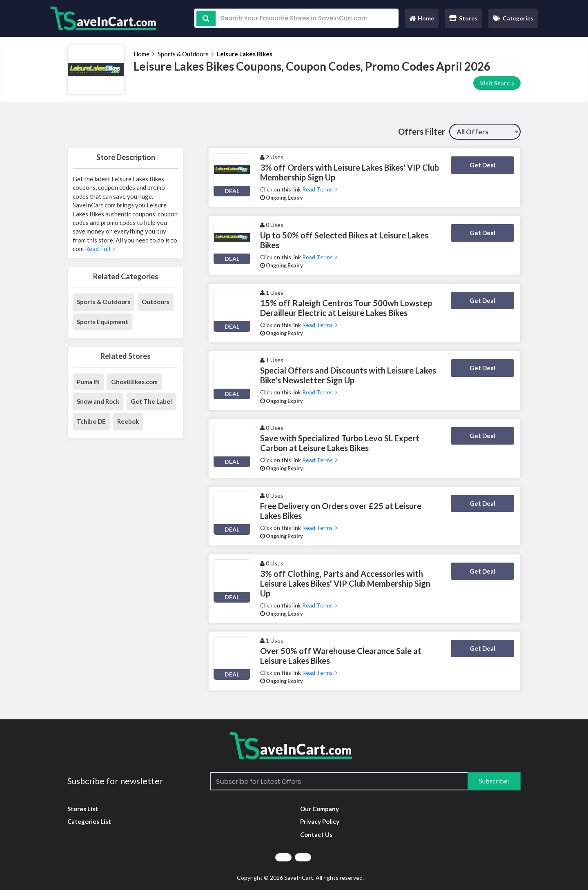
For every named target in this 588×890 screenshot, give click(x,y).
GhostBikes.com (134, 382)
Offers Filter (422, 131)
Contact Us (316, 834)
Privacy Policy (320, 821)
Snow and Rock (98, 401)
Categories (513, 18)
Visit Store (497, 83)
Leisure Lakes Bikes (245, 54)
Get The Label (151, 401)
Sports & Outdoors (183, 54)
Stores (463, 18)
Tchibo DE (91, 421)
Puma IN (88, 382)
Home (421, 20)
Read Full (99, 249)
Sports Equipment (102, 322)
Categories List (89, 821)
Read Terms (320, 189)
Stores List (83, 809)
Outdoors (156, 302)
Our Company (320, 809)
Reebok (128, 421)
